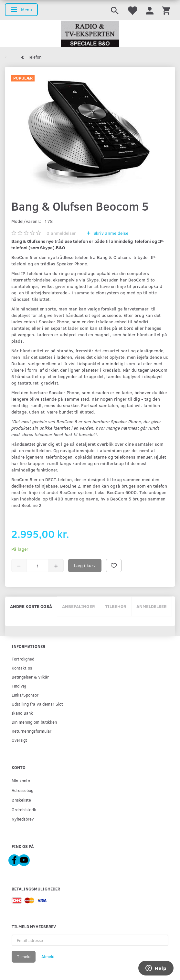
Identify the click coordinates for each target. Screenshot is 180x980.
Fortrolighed (23, 659)
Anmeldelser (152, 606)
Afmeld (48, 956)
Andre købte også (31, 606)
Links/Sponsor (25, 695)
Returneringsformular (32, 731)
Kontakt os (22, 668)
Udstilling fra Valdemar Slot (37, 704)
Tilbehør (116, 606)
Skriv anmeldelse (110, 233)
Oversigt (19, 740)
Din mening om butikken (34, 722)
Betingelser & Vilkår (30, 677)
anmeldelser (61, 233)
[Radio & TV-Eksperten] (90, 34)
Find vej (19, 686)
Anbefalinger (79, 606)
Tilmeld (24, 956)
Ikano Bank (22, 713)
